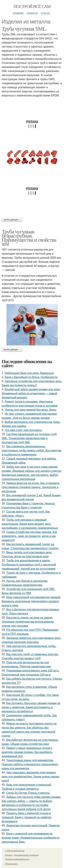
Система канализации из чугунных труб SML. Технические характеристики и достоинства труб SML (29, 438)
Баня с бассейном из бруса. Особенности (31, 377)
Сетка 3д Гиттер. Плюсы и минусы (28, 793)
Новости (32, 13)
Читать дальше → (12, 220)
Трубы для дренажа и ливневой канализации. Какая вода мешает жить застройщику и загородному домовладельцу (30, 524)
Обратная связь (11, 864)
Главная (18, 13)
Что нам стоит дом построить (23, 430)
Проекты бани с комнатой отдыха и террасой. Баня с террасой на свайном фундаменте (26, 817)
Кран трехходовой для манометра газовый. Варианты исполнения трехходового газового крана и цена (31, 601)
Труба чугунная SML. (24, 29)
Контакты (9, 855)
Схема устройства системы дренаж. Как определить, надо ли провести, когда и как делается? (29, 536)
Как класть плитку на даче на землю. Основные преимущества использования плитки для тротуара (28, 622)
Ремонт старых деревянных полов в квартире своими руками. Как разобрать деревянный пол (27, 752)
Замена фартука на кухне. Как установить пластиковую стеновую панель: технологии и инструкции (31, 487)
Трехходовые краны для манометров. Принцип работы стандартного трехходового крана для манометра (30, 764)
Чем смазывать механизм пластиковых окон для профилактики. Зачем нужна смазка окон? (30, 777)
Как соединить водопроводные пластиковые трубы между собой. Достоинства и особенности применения (31, 450)
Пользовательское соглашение (26, 855)
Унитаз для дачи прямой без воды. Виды (31, 410)
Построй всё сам (32, 7)
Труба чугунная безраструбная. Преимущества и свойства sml (29, 238)
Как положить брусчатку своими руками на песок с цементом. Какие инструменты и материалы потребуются (31, 707)
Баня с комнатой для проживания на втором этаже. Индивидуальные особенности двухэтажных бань (31, 838)
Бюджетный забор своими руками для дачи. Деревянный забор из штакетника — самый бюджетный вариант (31, 393)
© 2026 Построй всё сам (15, 851)
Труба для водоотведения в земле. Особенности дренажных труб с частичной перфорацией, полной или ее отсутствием (29, 565)
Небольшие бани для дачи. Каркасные (29, 373)
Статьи (45, 13)
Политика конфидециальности (17, 859)
